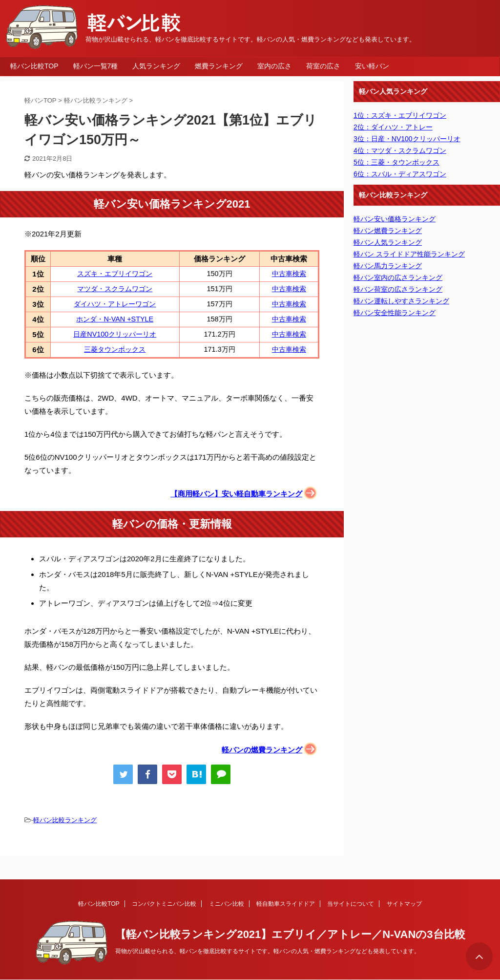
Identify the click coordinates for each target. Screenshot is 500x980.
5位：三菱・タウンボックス (396, 162)
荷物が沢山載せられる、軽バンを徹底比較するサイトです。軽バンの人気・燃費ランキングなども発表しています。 (268, 951)
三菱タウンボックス (115, 349)
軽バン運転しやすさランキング (401, 301)
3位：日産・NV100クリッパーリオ (407, 139)
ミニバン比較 (227, 904)
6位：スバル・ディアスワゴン (400, 174)
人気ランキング (156, 66)
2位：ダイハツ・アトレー (393, 127)
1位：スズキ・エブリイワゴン (400, 115)
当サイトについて (351, 904)
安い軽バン (372, 66)
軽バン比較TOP (34, 66)
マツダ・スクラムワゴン (115, 289)
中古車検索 (289, 274)
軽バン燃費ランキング (388, 231)
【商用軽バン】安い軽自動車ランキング (236, 494)
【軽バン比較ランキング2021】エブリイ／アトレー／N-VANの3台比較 (290, 934)
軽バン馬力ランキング (388, 266)
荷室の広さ (323, 66)
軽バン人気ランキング (388, 242)
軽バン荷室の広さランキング (398, 289)
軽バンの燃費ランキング (262, 750)
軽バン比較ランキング (65, 820)
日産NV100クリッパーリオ (115, 334)
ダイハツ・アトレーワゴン (115, 304)
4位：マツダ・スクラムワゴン (400, 150)
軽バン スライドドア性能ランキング (409, 254)
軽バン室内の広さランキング (398, 277)
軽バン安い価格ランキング (395, 219)
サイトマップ (404, 904)
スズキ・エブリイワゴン (115, 274)
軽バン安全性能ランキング (395, 313)
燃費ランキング (219, 66)
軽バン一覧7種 (96, 66)
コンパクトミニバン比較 (164, 904)
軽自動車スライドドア (286, 904)
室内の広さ (274, 66)
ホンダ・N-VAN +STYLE (115, 319)
